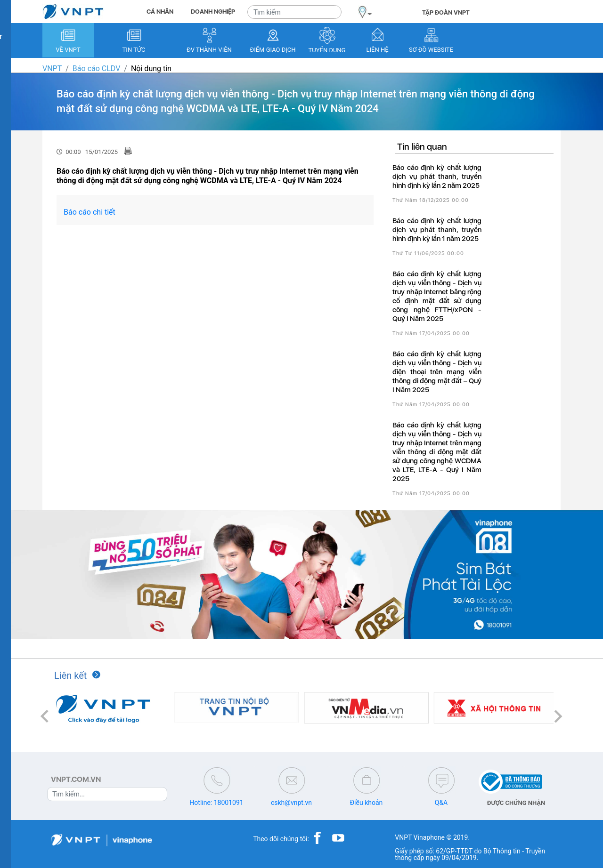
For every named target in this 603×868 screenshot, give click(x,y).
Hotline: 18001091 (216, 803)
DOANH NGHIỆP (213, 12)
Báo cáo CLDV (96, 68)
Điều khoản (367, 803)
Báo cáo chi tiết (90, 212)
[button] (45, 716)
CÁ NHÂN (160, 12)
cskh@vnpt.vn (291, 803)
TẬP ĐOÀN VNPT (446, 12)
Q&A (441, 803)
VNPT (52, 68)
